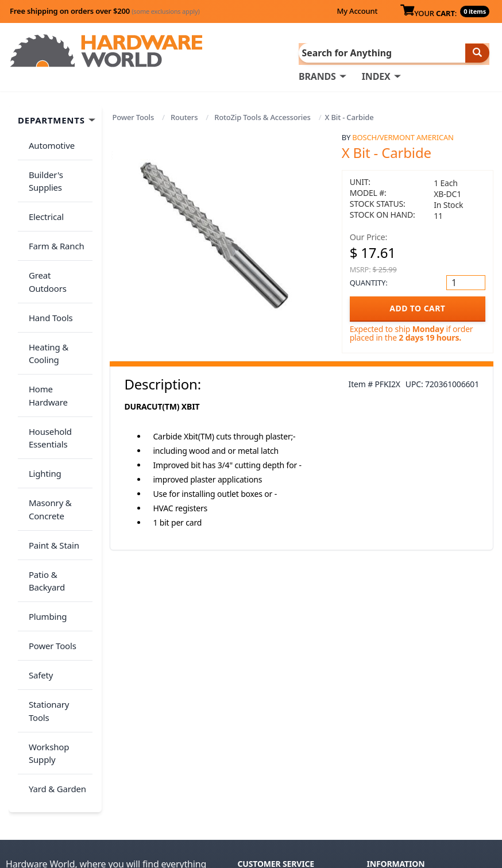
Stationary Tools (56, 555)
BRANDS (317, 75)
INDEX (376, 75)
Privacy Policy (462, 717)
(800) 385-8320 (267, 750)
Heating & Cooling (45, 297)
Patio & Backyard (58, 465)
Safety (37, 533)
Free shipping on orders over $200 (105, 11)
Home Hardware (57, 326)
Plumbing (44, 488)
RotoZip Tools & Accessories (262, 116)
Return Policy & (399, 717)
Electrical (42, 199)
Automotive (48, 141)
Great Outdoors (56, 245)
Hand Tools (47, 267)
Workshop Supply (45, 585)
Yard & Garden (53, 614)
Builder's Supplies (42, 170)
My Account (357, 11)
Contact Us (261, 734)
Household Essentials (46, 355)
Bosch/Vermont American (403, 136)
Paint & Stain (50, 442)
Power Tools (133, 116)
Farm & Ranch (53, 222)
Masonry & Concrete (46, 413)
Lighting (41, 384)
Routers (184, 116)
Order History (267, 701)
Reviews (384, 734)
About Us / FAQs (401, 701)
